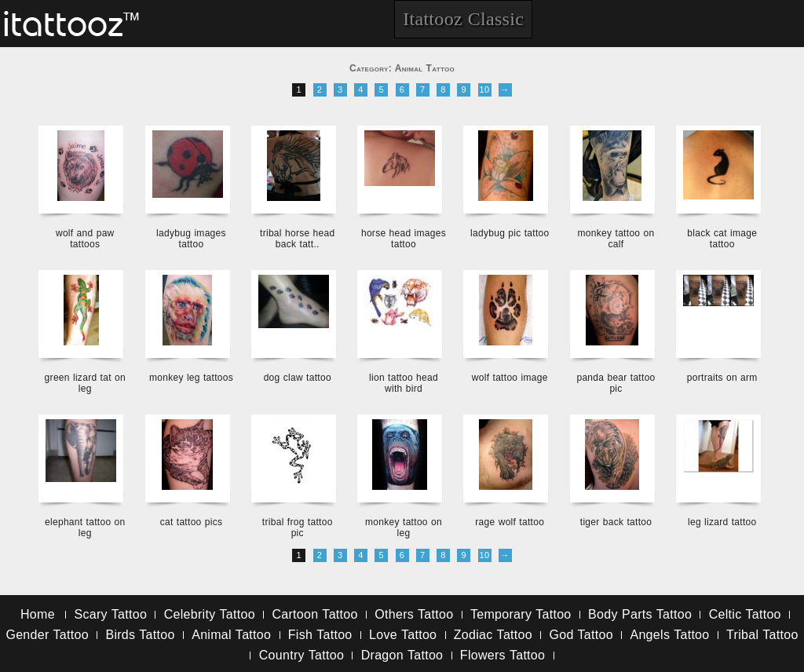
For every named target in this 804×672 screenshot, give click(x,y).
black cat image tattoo (722, 239)
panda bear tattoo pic (616, 383)
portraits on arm (722, 378)
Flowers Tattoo (502, 655)
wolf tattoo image (510, 378)
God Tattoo (581, 635)
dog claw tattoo (298, 378)
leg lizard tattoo (722, 522)
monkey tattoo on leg (404, 528)
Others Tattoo (414, 614)
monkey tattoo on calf (616, 239)
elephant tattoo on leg (85, 528)
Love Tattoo (403, 635)
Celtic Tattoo (745, 614)
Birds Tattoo (140, 635)
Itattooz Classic (463, 19)
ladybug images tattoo (191, 239)
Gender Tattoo (47, 635)
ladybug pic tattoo (510, 233)
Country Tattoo (301, 655)
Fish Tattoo (320, 635)
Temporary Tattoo (521, 614)
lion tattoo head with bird (404, 383)
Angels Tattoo (669, 635)
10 (485, 89)
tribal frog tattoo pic (298, 528)
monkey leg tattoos (191, 378)
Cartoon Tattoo (314, 614)
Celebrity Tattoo (210, 614)
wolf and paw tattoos (85, 239)
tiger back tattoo (616, 522)
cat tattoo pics (192, 522)
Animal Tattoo (231, 635)
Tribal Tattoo (762, 635)
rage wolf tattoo (510, 522)
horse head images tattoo (404, 239)
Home (38, 614)
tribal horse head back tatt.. (298, 239)
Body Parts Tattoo (640, 614)
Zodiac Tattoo (493, 635)
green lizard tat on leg (85, 383)
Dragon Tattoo (402, 655)
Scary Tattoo (110, 614)
